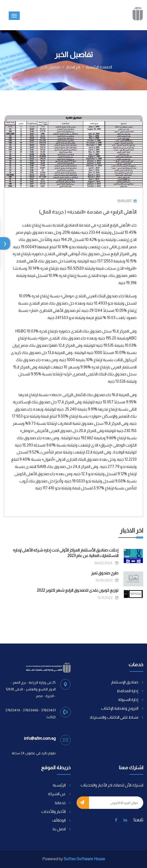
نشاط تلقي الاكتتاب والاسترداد (114, 717)
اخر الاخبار (73, 67)
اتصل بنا (59, 829)
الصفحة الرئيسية (99, 67)
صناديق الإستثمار (125, 682)
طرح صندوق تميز (105, 573)
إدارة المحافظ (127, 691)
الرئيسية (59, 785)
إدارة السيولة (128, 700)
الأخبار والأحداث (53, 812)
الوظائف (59, 820)
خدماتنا (60, 803)
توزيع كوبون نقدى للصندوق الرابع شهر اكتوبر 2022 (78, 590)
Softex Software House (84, 859)
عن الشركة (57, 794)
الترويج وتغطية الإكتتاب (120, 708)
